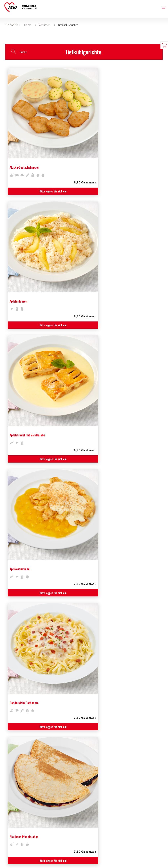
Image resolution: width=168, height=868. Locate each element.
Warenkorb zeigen (164, 45)
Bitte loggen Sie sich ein (32, 148)
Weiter (98, 799)
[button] (163, 7)
